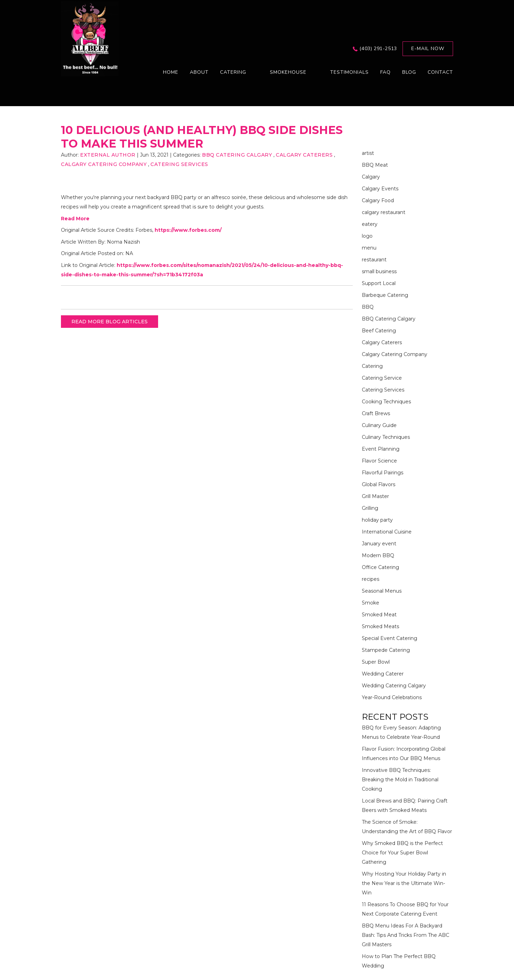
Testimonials (349, 72)
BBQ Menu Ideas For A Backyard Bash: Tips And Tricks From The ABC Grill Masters (406, 935)
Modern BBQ (378, 555)
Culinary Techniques (386, 437)
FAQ (385, 72)
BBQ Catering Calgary (237, 155)
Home (171, 72)
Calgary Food (378, 200)
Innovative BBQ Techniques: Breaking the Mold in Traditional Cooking (400, 780)
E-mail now (428, 49)
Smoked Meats (380, 626)
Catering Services (179, 164)
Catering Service (382, 378)
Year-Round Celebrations (392, 697)
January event (379, 544)
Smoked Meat (379, 615)
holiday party (377, 520)
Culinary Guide (379, 425)
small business (379, 271)
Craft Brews (376, 413)
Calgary (371, 177)
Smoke (371, 603)
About (199, 72)
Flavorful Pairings (383, 473)
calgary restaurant (384, 212)
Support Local (379, 283)
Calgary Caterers (304, 155)
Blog (409, 72)
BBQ (368, 307)
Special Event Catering (390, 638)
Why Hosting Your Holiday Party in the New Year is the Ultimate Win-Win (404, 883)
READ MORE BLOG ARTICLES (110, 322)
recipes (371, 579)
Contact (440, 72)
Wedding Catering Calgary (394, 686)
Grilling (370, 508)
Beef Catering (379, 331)
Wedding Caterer (383, 674)
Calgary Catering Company (104, 164)
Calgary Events (380, 189)
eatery (370, 224)
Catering (372, 366)
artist (368, 153)
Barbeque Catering (385, 295)
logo (367, 236)
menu (369, 248)
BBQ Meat (375, 165)
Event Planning (381, 449)
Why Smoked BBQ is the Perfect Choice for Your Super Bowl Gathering (402, 853)
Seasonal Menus (382, 591)
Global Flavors (379, 484)
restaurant (374, 260)
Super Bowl (376, 662)
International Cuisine (387, 532)
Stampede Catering (386, 650)
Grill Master (375, 496)
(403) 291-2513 (378, 49)
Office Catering (380, 567)
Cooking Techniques (386, 402)
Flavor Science (379, 461)
